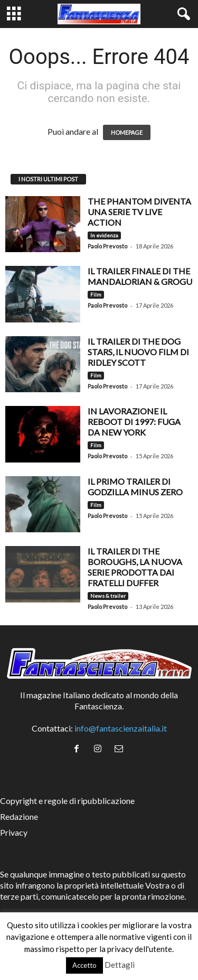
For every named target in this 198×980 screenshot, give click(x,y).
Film (96, 294)
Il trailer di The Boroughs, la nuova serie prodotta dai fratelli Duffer (135, 567)
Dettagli (120, 965)
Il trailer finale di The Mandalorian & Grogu (140, 276)
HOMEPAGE (127, 132)
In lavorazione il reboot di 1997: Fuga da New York (134, 422)
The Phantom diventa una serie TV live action (139, 212)
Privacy (14, 832)
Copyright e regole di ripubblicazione (67, 801)
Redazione (19, 816)
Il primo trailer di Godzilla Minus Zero (135, 487)
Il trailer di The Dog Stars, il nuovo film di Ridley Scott (138, 352)
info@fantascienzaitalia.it (121, 728)
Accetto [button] (84, 965)
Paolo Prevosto (107, 246)
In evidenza (104, 235)
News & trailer (108, 596)
